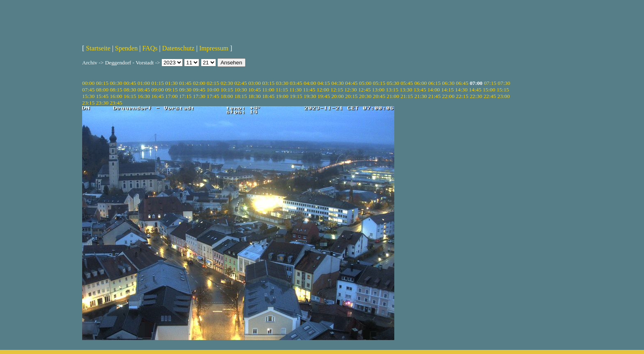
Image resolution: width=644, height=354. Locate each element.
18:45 (268, 96)
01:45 (185, 83)
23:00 (504, 96)
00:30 (116, 83)
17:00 (171, 96)
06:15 (435, 83)
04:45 (351, 83)
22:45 (490, 96)
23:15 (88, 103)
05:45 (407, 83)
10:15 (227, 90)
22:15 (462, 96)
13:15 (392, 90)
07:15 (490, 83)
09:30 (185, 90)
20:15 (351, 96)
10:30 (241, 90)
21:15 (407, 96)
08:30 (130, 90)
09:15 (171, 90)
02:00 (199, 83)
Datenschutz (178, 48)
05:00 (365, 83)
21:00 (393, 96)
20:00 (338, 96)
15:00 (489, 90)
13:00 (378, 90)
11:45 (309, 90)
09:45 (199, 90)
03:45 (296, 83)
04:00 (310, 83)
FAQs (150, 48)
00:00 (88, 83)
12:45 (364, 90)
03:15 (268, 83)
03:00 (254, 83)
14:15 (447, 90)
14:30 (461, 90)
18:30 (254, 96)
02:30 (227, 83)
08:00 (102, 90)
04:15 (324, 83)
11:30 (296, 90)
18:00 (227, 96)
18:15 (241, 96)
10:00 (213, 90)
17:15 (185, 96)
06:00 (421, 83)
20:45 (379, 96)
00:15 (102, 83)
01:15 (158, 83)
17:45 (213, 96)
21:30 (421, 96)
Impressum (214, 48)
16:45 (158, 96)
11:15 (282, 90)
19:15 (296, 96)
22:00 (448, 96)
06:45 (462, 83)
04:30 (338, 83)
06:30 (448, 83)
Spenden (126, 48)
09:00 (158, 90)
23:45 (116, 103)
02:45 (241, 83)
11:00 (268, 90)
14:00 (434, 90)
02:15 (213, 83)
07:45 (88, 90)
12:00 (323, 90)
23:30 (102, 103)
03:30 (282, 83)
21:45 (435, 96)
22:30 (476, 96)
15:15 (503, 90)
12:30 (350, 90)
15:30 (88, 96)
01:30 (171, 83)
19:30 (310, 96)
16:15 (130, 96)
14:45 (475, 90)
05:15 (379, 83)
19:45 (324, 96)
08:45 (144, 90)
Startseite (98, 48)
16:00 (116, 96)
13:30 (406, 90)
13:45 (420, 90)
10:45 (254, 90)
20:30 (365, 96)
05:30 (393, 83)
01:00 (144, 83)
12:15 (337, 90)
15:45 (102, 96)
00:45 (130, 83)
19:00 (282, 96)
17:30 (199, 96)
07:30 (504, 83)
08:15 (116, 90)
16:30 (144, 96)
